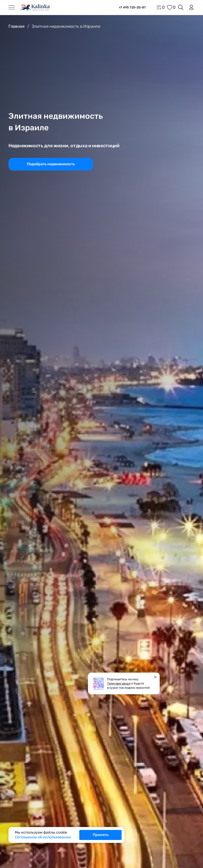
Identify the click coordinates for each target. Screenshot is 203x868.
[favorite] (171, 7)
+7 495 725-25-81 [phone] (132, 7)
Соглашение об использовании (43, 837)
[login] (190, 7)
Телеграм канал (119, 683)
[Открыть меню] (12, 7)
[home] (35, 7)
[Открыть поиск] (181, 7)
